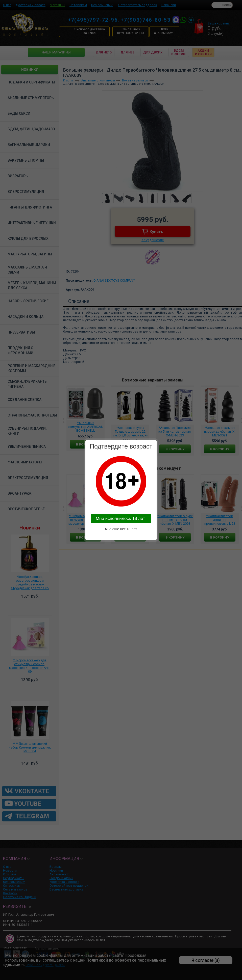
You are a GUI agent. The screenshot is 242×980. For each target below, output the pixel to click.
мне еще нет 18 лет (121, 529)
